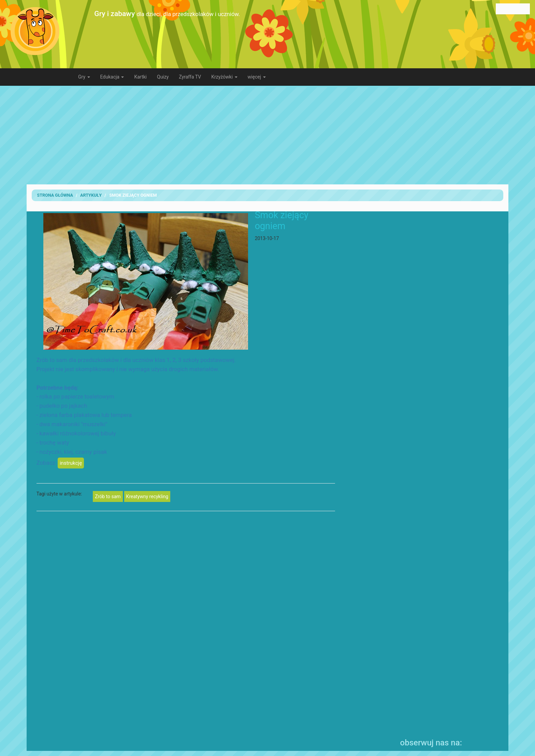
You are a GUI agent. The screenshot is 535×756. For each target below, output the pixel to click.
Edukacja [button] (112, 77)
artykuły (91, 195)
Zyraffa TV (190, 77)
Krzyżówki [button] (224, 77)
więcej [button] (257, 77)
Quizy (163, 77)
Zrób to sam (108, 496)
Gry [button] (84, 77)
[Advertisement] (267, 135)
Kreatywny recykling (147, 496)
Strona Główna (55, 195)
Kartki (140, 77)
